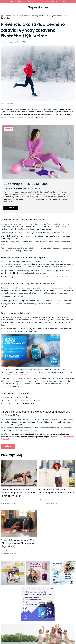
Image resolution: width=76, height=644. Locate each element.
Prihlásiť (71, 8)
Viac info (11, 208)
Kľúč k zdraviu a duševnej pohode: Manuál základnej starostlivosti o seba (43, 277)
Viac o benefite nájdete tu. (18, 375)
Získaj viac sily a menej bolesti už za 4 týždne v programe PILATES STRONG (38, 2)
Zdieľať (8, 446)
